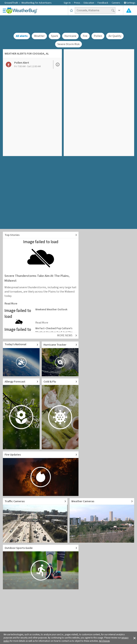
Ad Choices (104, 641)
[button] (135, 638)
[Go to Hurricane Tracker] (60, 359)
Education (89, 3)
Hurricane (70, 36)
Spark (54, 36)
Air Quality (115, 36)
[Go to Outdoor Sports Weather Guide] (41, 567)
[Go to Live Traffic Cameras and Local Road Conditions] (35, 520)
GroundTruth (11, 3)
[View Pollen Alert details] (28, 64)
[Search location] (95, 10)
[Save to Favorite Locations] (71, 10)
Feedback (103, 3)
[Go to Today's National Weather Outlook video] (21, 359)
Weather (39, 36)
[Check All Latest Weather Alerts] (129, 10)
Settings (130, 3)
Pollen (98, 36)
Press (77, 3)
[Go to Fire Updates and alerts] (41, 474)
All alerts (22, 36)
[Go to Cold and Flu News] (60, 414)
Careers (116, 3)
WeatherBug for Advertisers (36, 3)
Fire (85, 36)
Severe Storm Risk (68, 44)
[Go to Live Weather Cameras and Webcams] (102, 520)
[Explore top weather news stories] (41, 235)
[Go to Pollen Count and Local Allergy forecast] (21, 414)
